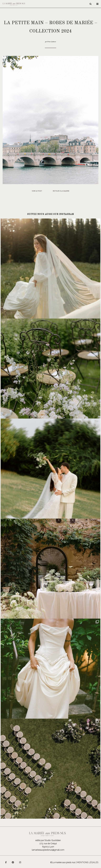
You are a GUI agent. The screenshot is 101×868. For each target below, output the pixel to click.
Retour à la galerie (61, 191)
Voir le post (37, 191)
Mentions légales (88, 862)
